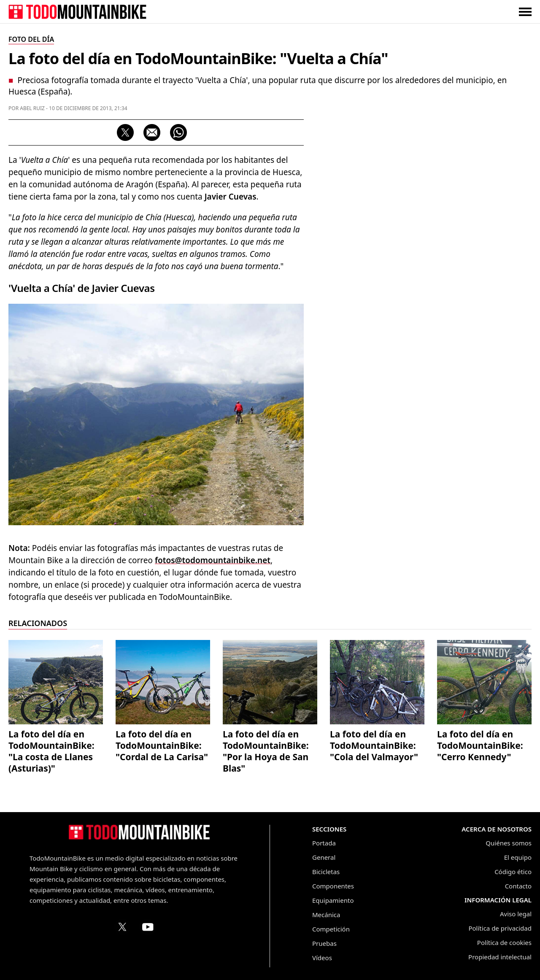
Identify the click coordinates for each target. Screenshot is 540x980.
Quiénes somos (509, 843)
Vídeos (322, 958)
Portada (324, 843)
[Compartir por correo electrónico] (152, 132)
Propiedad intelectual (500, 957)
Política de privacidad (500, 928)
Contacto (518, 886)
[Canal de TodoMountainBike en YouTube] (148, 927)
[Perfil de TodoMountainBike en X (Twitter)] (122, 927)
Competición (331, 929)
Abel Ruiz (32, 108)
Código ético (513, 872)
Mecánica (326, 915)
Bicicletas (326, 872)
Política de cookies (504, 942)
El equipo (518, 857)
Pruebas (324, 943)
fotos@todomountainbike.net (213, 560)
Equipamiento (333, 900)
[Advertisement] (468, 255)
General (324, 857)
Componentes (333, 886)
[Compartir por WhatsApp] (178, 132)
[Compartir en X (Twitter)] (125, 132)
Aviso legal (516, 914)
